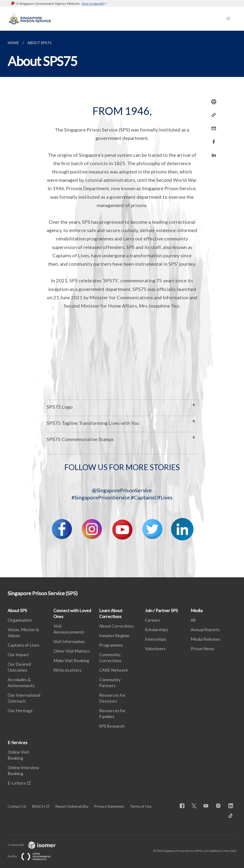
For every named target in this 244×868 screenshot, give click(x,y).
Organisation (20, 620)
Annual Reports (205, 629)
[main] (122, 304)
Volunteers (155, 649)
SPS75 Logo (60, 407)
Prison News (202, 649)
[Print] (212, 102)
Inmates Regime (114, 635)
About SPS (17, 610)
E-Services (18, 742)
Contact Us (17, 806)
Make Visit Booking (71, 660)
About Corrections (117, 626)
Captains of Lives (23, 645)
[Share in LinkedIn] (212, 152)
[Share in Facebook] (212, 139)
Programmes (111, 645)
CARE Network (114, 670)
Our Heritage (20, 711)
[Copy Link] (212, 115)
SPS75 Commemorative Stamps (80, 439)
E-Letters (17, 783)
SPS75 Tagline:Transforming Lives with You (93, 423)
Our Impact (18, 655)
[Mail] (212, 125)
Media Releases (205, 639)
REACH (38, 806)
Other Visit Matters (72, 651)
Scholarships (157, 629)
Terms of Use (141, 806)
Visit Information (69, 641)
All (193, 620)
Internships (156, 639)
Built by (33, 856)
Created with (35, 845)
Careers (152, 620)
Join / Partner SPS (161, 610)
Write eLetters (67, 670)
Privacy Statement (109, 806)
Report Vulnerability (72, 806)
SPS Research (112, 726)
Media (197, 610)
